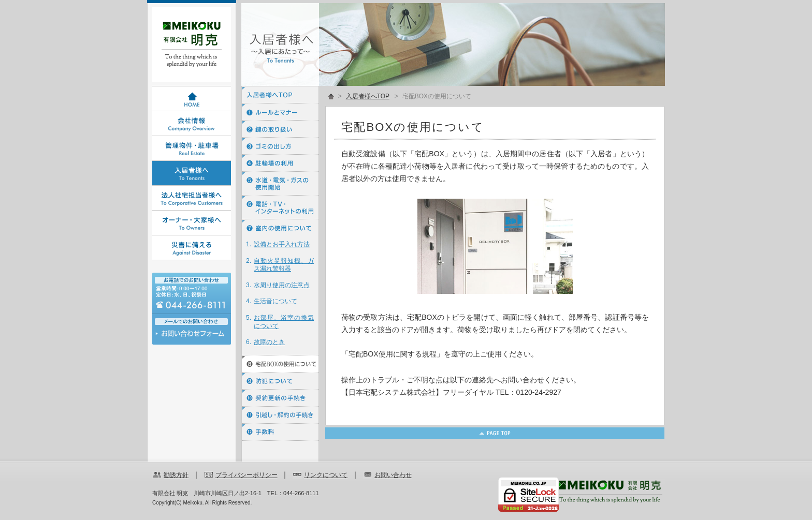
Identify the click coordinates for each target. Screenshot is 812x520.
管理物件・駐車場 (192, 148)
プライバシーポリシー (247, 475)
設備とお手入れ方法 (282, 244)
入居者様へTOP (280, 95)
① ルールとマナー (280, 112)
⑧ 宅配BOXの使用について (280, 364)
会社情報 (192, 124)
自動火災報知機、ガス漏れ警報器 (284, 265)
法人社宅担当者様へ (192, 198)
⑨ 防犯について (280, 381)
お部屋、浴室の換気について (284, 322)
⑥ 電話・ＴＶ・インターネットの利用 (280, 207)
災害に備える (192, 248)
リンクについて (326, 475)
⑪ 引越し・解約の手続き (280, 415)
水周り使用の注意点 (282, 285)
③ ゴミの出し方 (280, 146)
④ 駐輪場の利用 (280, 163)
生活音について (275, 301)
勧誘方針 (176, 475)
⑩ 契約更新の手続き (280, 398)
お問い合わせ (192, 336)
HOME (192, 99)
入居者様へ (192, 173)
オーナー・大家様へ (192, 223)
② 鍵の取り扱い (280, 129)
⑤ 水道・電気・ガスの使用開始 (280, 184)
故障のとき (269, 342)
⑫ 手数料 (280, 432)
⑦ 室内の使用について (280, 228)
